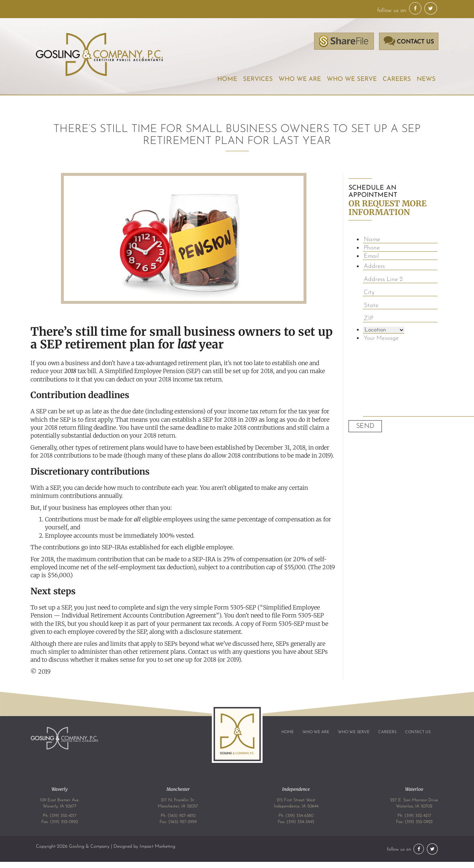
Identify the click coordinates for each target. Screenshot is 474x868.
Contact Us (418, 732)
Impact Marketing (157, 846)
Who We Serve (352, 79)
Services (259, 79)
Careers (397, 79)
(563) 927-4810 (182, 816)
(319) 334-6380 (299, 816)
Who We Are (300, 79)
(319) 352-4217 (63, 816)
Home (228, 79)
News (426, 79)
